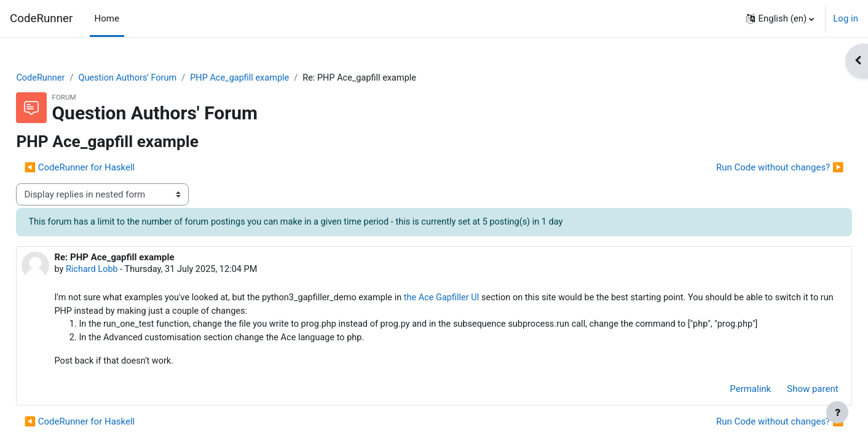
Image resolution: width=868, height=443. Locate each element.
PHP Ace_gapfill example (274, 78)
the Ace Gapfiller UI (483, 300)
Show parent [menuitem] (785, 393)
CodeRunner (41, 18)
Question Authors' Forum (158, 78)
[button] (780, 18)
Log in (846, 18)
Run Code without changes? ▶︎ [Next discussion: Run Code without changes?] (752, 168)
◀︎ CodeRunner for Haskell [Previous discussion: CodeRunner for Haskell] (107, 168)
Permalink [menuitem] (723, 393)
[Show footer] (837, 412)
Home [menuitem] (107, 18)
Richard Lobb (120, 271)
